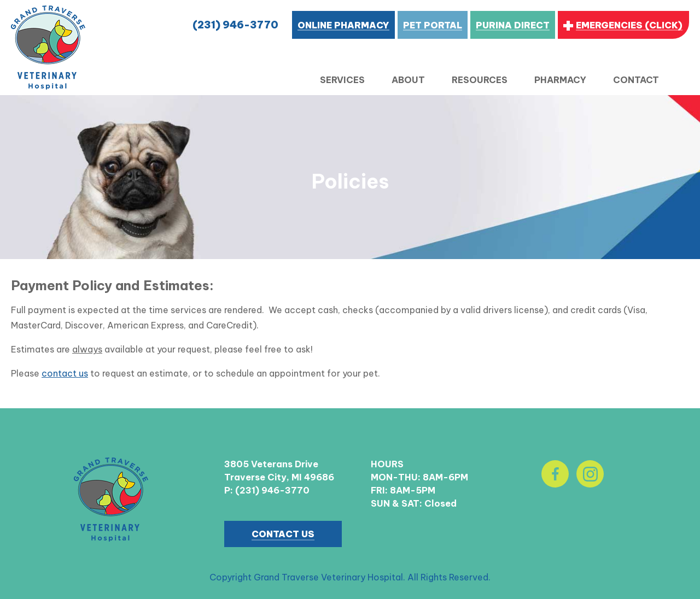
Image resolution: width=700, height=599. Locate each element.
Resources (480, 80)
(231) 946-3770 (235, 25)
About (408, 80)
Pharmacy (560, 80)
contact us (65, 373)
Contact (636, 80)
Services (342, 80)
